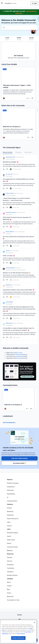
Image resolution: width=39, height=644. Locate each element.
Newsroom (10, 596)
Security (19, 615)
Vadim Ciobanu (10, 193)
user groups (18, 356)
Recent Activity (8, 152)
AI (8, 497)
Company (10, 579)
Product (9, 508)
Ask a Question (20, 358)
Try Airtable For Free (13, 600)
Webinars (10, 550)
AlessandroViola (10, 157)
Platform (10, 480)
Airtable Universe (12, 575)
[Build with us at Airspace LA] (18, 124)
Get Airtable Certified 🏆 (20, 463)
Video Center (11, 540)
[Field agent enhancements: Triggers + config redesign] (18, 84)
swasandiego (9, 302)
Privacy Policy (28, 642)
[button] (2, 4)
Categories (18, 152)
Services (10, 561)
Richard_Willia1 (10, 232)
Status (9, 593)
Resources (10, 554)
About (9, 582)
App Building (11, 494)
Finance (9, 526)
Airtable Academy (12, 533)
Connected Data (12, 501)
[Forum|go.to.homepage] (11, 3)
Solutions (10, 504)
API (19, 619)
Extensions (10, 490)
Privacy (20, 628)
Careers (9, 586)
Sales (9, 522)
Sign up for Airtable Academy (20, 458)
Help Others (28, 152)
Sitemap (20, 624)
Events (9, 536)
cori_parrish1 (9, 174)
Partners (10, 557)
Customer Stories (12, 547)
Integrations (11, 487)
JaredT (7, 251)
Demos (9, 543)
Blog (8, 589)
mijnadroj (8, 285)
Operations (10, 515)
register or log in (18, 353)
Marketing (10, 511)
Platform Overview (13, 483)
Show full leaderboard (10, 423)
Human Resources (13, 519)
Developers (10, 565)
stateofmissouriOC (11, 212)
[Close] (34, 633)
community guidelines (21, 354)
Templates (10, 572)
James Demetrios (10, 268)
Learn (9, 529)
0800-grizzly (9, 323)
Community (11, 568)
